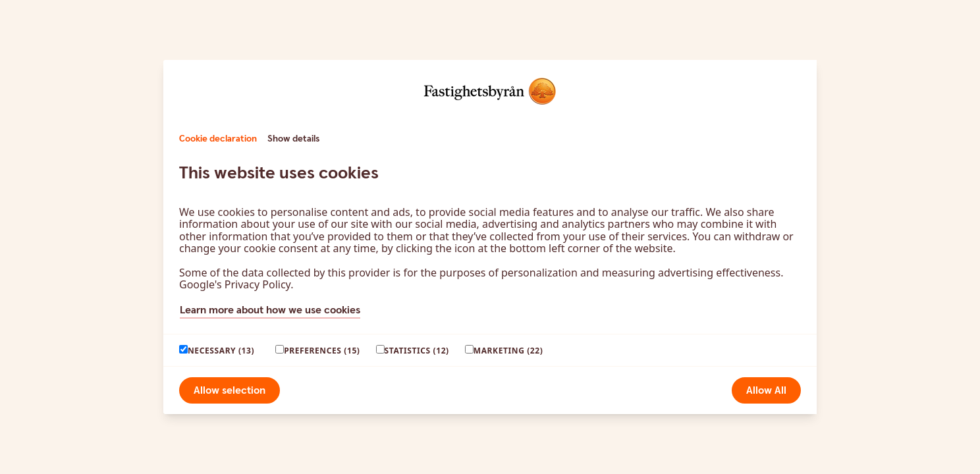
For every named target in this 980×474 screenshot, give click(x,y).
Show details (293, 139)
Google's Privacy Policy (235, 284)
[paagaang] (183, 349)
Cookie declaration (218, 139)
